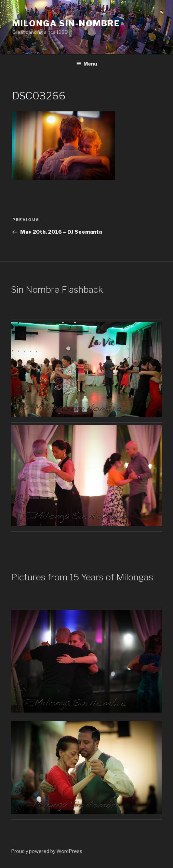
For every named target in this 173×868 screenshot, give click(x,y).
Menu (87, 64)
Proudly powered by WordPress (47, 851)
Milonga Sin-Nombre (66, 23)
